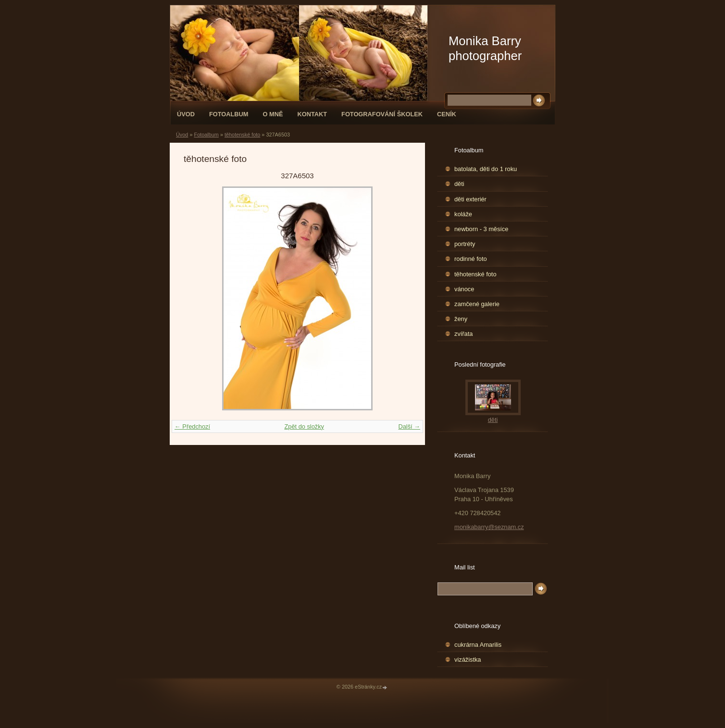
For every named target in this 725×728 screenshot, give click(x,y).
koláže (463, 214)
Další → (409, 426)
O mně (273, 114)
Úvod (186, 114)
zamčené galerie (477, 304)
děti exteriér (470, 199)
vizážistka (468, 660)
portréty (465, 244)
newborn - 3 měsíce (481, 229)
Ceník (447, 114)
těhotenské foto (242, 135)
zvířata (463, 334)
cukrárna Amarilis (478, 645)
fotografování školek (382, 114)
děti (459, 184)
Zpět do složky (304, 426)
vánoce (464, 289)
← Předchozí (192, 426)
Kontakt (312, 114)
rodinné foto (471, 259)
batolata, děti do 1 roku (486, 169)
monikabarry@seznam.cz (489, 527)
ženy (461, 319)
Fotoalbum (229, 114)
